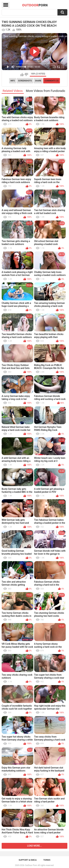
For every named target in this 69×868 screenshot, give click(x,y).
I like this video (22, 75)
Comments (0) (52, 81)
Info (13, 81)
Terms (47, 860)
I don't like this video (26, 75)
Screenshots (25, 81)
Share (38, 81)
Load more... (35, 846)
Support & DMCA (28, 860)
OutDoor (35, 5)
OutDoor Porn (31, 865)
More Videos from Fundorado (45, 91)
